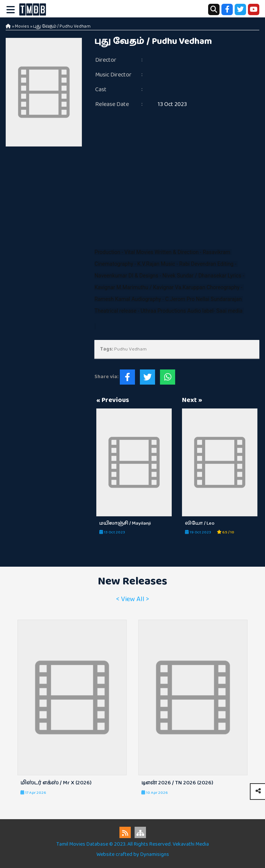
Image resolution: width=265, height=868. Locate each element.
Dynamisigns (155, 854)
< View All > (132, 599)
